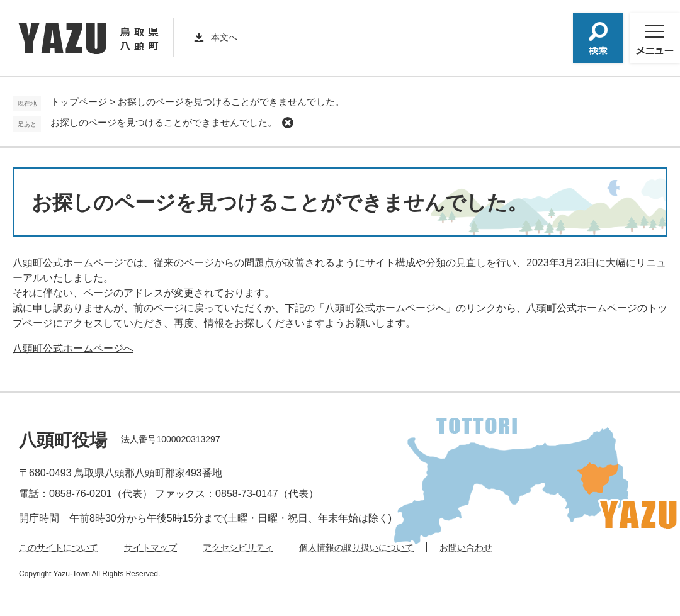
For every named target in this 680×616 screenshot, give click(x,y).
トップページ (79, 102)
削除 (288, 123)
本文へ (224, 37)
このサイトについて (59, 547)
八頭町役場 (63, 440)
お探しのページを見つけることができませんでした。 (164, 122)
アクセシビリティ (238, 547)
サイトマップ (150, 547)
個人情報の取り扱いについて (356, 547)
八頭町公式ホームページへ (73, 348)
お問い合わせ (466, 547)
